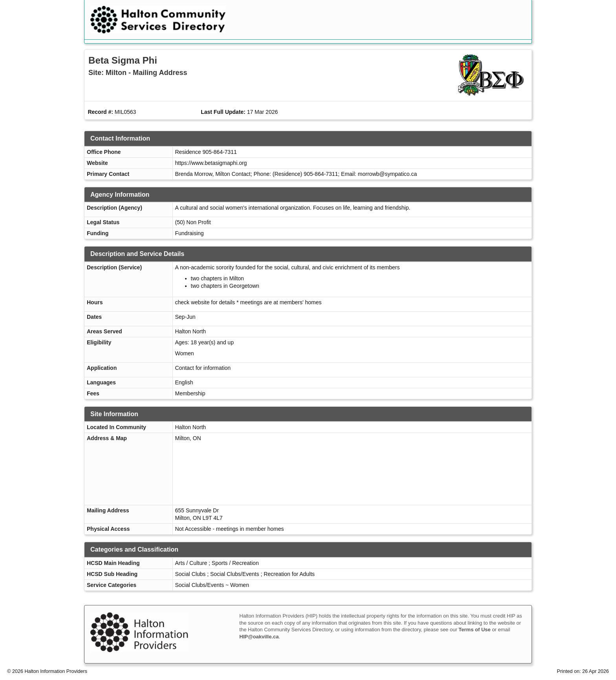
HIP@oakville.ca (259, 637)
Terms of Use (474, 630)
